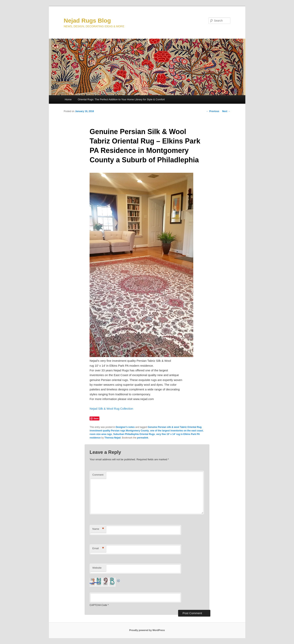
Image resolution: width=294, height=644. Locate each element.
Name (98, 529)
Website (97, 568)
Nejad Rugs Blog (87, 21)
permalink (143, 438)
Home (68, 99)
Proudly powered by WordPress (147, 630)
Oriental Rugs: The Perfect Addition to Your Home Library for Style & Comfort (121, 99)
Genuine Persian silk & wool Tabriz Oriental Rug (175, 427)
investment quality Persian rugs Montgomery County (119, 431)
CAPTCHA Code (98, 605)
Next (226, 111)
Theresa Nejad (113, 438)
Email (98, 549)
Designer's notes (125, 427)
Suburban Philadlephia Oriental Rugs (134, 434)
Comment (98, 475)
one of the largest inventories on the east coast (176, 431)
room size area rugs (101, 434)
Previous (213, 111)
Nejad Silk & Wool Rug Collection (111, 409)
